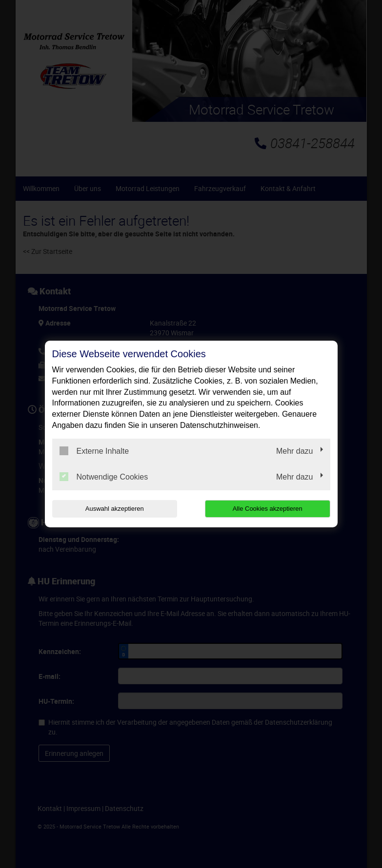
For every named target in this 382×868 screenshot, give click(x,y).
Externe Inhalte (94, 451)
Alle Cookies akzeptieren (268, 509)
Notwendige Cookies (104, 477)
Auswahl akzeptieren (115, 509)
